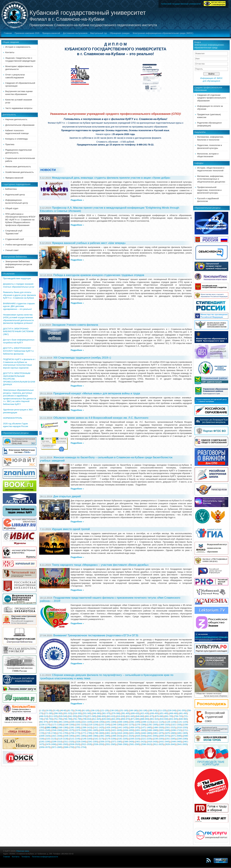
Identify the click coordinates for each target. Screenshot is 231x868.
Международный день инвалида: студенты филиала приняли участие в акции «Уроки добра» (111, 178)
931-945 (174, 719)
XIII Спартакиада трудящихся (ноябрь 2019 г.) (82, 358)
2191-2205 (122, 739)
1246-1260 (116, 725)
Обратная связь (23, 851)
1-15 (42, 710)
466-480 (174, 713)
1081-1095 (135, 722)
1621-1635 (116, 730)
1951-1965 (81, 736)
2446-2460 (176, 742)
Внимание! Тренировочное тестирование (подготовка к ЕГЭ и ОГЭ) (96, 635)
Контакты (10, 52)
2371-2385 (116, 742)
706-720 (178, 716)
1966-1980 (93, 736)
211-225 (162, 710)
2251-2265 (170, 739)
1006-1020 (75, 722)
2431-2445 (164, 742)
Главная (8, 33)
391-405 (125, 713)
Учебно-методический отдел (19, 245)
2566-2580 (122, 744)
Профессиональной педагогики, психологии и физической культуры (209, 190)
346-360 (97, 713)
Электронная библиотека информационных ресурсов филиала (19, 264)
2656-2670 (45, 747)
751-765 (58, 719)
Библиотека (11, 189)
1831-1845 (134, 733)
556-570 (82, 716)
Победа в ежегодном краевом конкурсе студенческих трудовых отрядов (99, 275)
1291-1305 (152, 725)
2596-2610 (146, 744)
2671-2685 (57, 747)
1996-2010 (116, 736)
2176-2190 (110, 739)
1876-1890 (170, 733)
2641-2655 (182, 744)
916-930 (164, 719)
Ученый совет (12, 250)
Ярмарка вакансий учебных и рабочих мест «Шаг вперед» (89, 243)
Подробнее (76, 200)
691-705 (169, 716)
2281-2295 (45, 742)
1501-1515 (170, 727)
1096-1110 (146, 722)
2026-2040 (140, 736)
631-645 (130, 716)
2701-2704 (81, 747)
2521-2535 (87, 744)
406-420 (135, 713)
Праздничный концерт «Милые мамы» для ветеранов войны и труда (97, 393)
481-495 (183, 713)
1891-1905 (182, 733)
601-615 (111, 716)
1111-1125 (158, 722)
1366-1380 (63, 727)
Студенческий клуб (15, 239)
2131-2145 (75, 739)
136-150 (114, 710)
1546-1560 (57, 730)
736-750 (48, 719)
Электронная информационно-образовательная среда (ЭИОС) (163, 33)
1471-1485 (146, 727)
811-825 (97, 719)
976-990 (53, 722)
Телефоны (26, 857)
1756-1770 (75, 733)
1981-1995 (105, 736)
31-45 (56, 710)
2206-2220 (134, 739)
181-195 (143, 710)
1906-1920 (45, 736)
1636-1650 (128, 730)
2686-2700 (69, 747)
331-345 (87, 713)
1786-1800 (98, 733)
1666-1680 (152, 730)
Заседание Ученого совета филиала (75, 325)
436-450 (154, 713)
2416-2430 (152, 742)
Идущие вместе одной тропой (71, 529)
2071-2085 (176, 736)
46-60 (63, 710)
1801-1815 (110, 733)
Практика (10, 144)
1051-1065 (111, 722)
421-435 (145, 713)
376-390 (116, 713)
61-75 (71, 710)
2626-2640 (170, 744)
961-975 (44, 722)
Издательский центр (15, 195)
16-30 (49, 710)
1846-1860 (146, 733)
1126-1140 (170, 722)
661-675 (150, 716)
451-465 (164, 713)
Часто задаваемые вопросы (19, 108)
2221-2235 (146, 739)
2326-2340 (81, 742)
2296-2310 (57, 742)
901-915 (154, 719)
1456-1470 (134, 727)
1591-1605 (93, 730)
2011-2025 (128, 736)
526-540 (63, 716)
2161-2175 (98, 739)
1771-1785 (87, 733)
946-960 (183, 719)
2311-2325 (69, 742)
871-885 (135, 719)
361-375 (106, 713)
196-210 (153, 710)
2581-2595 (134, 744)
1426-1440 (111, 727)
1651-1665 (140, 730)
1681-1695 (164, 730)
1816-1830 (122, 733)
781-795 (77, 719)
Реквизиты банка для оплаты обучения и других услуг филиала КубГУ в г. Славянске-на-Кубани (19, 295)
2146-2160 (87, 739)
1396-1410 (87, 727)
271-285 (48, 713)
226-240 (172, 710)
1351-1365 (51, 727)
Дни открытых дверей (67, 496)
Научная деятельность (16, 119)
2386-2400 (128, 742)
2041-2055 (152, 736)
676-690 (159, 716)
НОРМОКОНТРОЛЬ (13, 418)
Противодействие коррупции (17, 278)
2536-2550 (98, 744)
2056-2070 (164, 736)
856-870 (125, 719)
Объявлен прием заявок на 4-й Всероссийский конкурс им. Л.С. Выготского (101, 418)
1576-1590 (81, 730)
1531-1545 (45, 730)
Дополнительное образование (20, 125)
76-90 (78, 710)
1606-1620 (105, 730)
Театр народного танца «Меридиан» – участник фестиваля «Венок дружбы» (100, 565)
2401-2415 (140, 742)
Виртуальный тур (98, 33)
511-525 (53, 716)
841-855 (116, 719)
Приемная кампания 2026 (27, 33)
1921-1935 (57, 736)
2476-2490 (51, 744)
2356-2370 (105, 742)
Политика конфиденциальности (45, 857)
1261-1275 (128, 725)
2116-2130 (63, 739)
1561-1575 (69, 730)
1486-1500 (158, 727)
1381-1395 (75, 727)
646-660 (140, 716)
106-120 (95, 710)
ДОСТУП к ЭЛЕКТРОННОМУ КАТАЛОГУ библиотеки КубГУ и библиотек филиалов (18, 351)
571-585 (92, 716)
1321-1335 (176, 725)
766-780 (68, 719)
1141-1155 (182, 722)
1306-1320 (164, 725)
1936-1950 (69, 736)
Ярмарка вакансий (51, 33)
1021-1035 (87, 722)
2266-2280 (182, 739)
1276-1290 (140, 725)
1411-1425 (98, 727)
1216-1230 (93, 725)
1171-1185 (57, 725)
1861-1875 (158, 733)
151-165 (124, 710)
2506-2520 (75, 744)
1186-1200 (69, 725)
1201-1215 (81, 725)
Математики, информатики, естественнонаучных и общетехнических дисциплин (211, 179)
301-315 (68, 713)
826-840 (106, 719)
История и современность (18, 47)
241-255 (181, 710)
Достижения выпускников (75, 33)
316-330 (77, 713)
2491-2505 (63, 744)
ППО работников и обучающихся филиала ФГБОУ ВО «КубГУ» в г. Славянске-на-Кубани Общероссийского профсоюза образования (20, 220)
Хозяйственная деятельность (19, 172)
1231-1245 (105, 725)
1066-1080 (123, 722)
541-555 (73, 716)
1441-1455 (122, 727)
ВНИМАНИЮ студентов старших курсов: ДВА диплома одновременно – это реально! (19, 306)
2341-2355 (93, 742)
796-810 (87, 719)
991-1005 (63, 722)
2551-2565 (110, 744)
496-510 (44, 716)
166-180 (133, 710)
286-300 (58, 713)
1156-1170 (45, 725)
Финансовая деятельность (18, 167)
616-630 (121, 716)
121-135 (104, 710)
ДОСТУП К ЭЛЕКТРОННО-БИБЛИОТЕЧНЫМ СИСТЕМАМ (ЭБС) (18, 331)
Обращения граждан (120, 33)
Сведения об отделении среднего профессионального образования (212, 98)
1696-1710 (176, 730)
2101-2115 (51, 739)
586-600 (101, 716)
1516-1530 (182, 727)
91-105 (86, 710)
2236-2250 (158, 739)
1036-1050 (99, 722)
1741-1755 (63, 733)
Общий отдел (12, 208)
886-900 (145, 719)
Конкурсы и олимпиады (17, 139)
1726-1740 (51, 733)
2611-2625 (158, 744)
